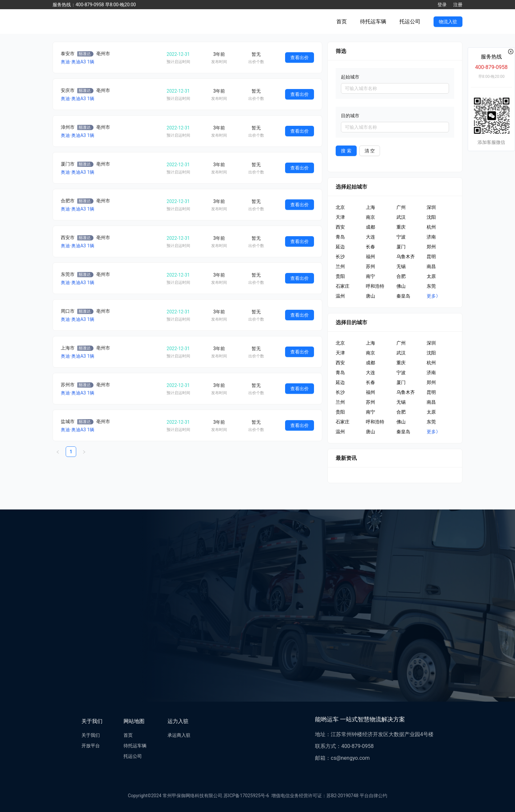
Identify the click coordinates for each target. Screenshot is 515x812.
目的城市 (350, 116)
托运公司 (410, 22)
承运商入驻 (179, 735)
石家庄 (343, 286)
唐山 (370, 296)
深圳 (431, 207)
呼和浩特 (375, 286)
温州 (340, 296)
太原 (431, 276)
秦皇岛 (403, 296)
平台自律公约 (373, 796)
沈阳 (431, 217)
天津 (340, 217)
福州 (370, 257)
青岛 (340, 237)
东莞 (431, 286)
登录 (442, 5)
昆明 (431, 257)
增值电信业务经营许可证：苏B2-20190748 (314, 796)
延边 (340, 247)
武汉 (401, 217)
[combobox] (395, 88)
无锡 (401, 266)
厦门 (401, 247)
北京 (340, 207)
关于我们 (91, 735)
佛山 (401, 286)
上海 (370, 207)
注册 (458, 5)
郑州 (431, 247)
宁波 (401, 237)
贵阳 (340, 276)
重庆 (401, 227)
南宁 (370, 276)
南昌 (431, 266)
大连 (370, 237)
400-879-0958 (492, 67)
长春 (370, 247)
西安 (340, 227)
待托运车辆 (373, 22)
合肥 (401, 276)
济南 (431, 237)
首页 (342, 22)
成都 (370, 227)
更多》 (434, 296)
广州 (401, 207)
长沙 (340, 257)
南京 (370, 217)
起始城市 (350, 77)
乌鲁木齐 (406, 257)
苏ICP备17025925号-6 (246, 796)
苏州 (370, 266)
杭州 (431, 227)
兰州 (340, 266)
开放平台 (91, 746)
